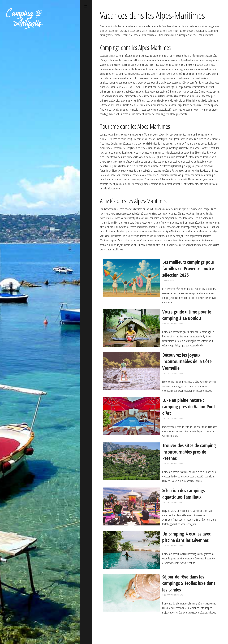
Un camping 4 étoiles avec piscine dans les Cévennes (186, 537)
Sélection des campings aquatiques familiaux (184, 494)
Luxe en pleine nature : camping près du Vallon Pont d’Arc (189, 406)
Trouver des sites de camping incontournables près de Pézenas (189, 452)
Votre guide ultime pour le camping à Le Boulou (187, 315)
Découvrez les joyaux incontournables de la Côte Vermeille (187, 361)
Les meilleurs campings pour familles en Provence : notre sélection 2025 (188, 268)
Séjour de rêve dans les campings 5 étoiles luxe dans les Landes (189, 583)
